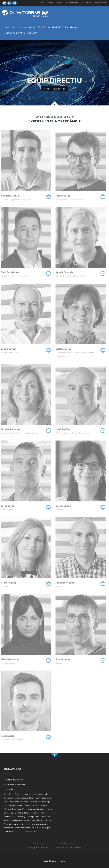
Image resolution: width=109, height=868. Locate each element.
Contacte (32, 33)
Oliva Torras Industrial (49, 27)
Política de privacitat (15, 780)
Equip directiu (59, 89)
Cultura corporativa (15, 33)
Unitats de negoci (71, 27)
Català (42, 2)
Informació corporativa (23, 27)
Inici (7, 27)
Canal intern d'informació (17, 785)
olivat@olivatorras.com (96, 2)
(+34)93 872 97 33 (74, 2)
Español (60, 2)
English (50, 2)
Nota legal (11, 789)
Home (47, 89)
